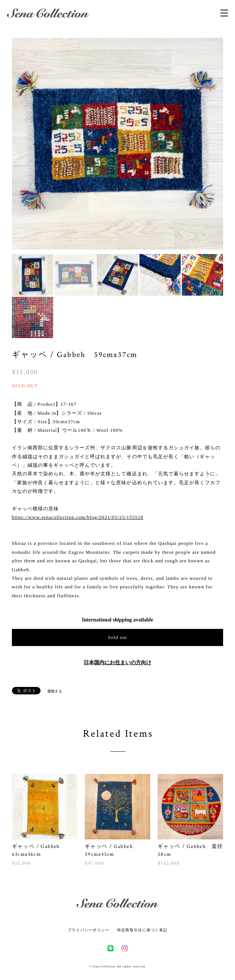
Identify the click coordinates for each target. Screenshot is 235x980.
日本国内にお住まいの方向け (117, 663)
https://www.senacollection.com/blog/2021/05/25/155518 (78, 517)
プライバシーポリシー (89, 930)
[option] (107, 144)
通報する (55, 691)
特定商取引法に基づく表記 (142, 930)
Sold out (117, 637)
